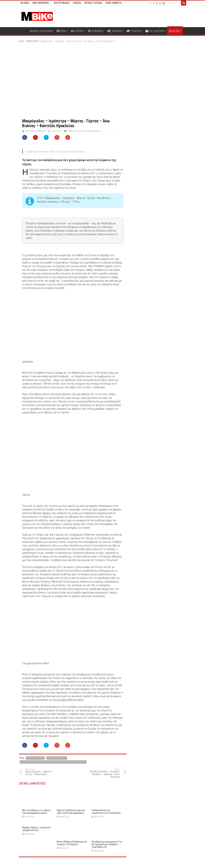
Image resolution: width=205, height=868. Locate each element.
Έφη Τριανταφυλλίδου (35, 131)
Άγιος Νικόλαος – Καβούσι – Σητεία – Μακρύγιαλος (42, 772)
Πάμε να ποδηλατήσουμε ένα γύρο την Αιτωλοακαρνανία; (71, 812)
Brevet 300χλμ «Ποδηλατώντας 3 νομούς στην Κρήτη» (72, 843)
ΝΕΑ (61, 31)
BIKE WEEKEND (41, 3)
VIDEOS (77, 3)
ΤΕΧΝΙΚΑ (114, 31)
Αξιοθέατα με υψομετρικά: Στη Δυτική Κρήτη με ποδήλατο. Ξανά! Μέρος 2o (107, 844)
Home (21, 41)
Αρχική (23, 31)
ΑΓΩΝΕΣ (25, 3)
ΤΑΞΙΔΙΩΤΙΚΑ (155, 31)
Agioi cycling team (36, 758)
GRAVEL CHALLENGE (41, 31)
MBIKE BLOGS (32, 41)
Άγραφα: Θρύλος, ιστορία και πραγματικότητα (36, 829)
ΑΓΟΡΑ (77, 31)
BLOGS (174, 31)
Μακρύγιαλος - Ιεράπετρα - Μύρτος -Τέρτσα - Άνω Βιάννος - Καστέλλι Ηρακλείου (53, 762)
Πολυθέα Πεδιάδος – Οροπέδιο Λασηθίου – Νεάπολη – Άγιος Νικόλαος (103, 773)
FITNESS (133, 31)
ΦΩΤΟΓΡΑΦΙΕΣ (62, 3)
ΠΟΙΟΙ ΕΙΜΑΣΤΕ (113, 3)
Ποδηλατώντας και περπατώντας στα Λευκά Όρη (106, 812)
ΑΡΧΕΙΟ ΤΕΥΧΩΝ (93, 3)
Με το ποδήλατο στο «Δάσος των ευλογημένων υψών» (37, 812)
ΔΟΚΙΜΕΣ (95, 31)
